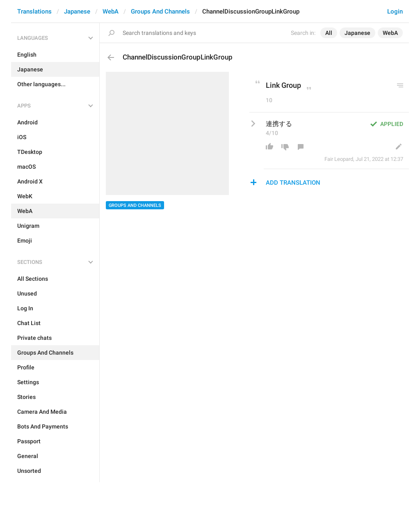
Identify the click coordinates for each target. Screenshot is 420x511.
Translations (34, 11)
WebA (111, 11)
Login (395, 11)
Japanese (77, 11)
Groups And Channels (160, 11)
